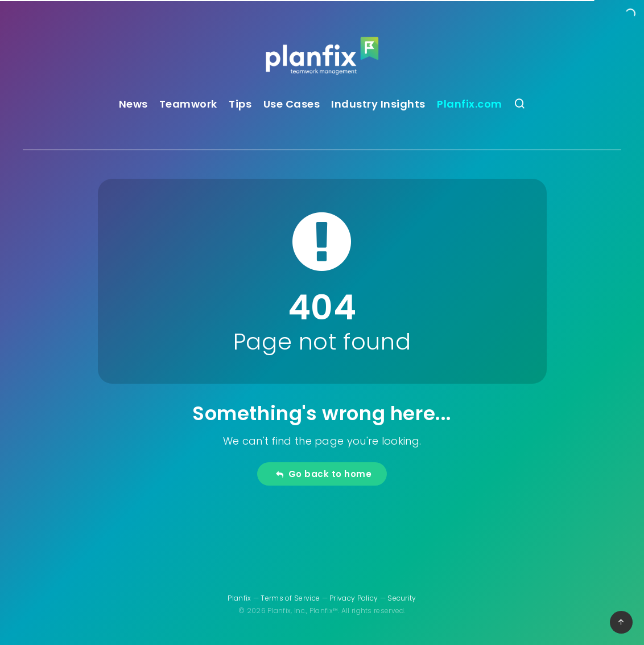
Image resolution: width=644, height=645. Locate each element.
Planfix (239, 598)
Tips (240, 104)
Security (402, 598)
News (133, 104)
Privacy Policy (354, 598)
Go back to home (323, 474)
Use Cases (292, 104)
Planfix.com (470, 104)
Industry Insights (378, 104)
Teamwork (188, 104)
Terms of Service (290, 598)
